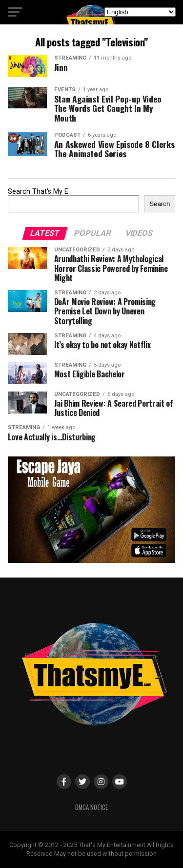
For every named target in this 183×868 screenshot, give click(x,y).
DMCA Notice (91, 807)
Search (160, 204)
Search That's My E (38, 192)
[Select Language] (140, 12)
